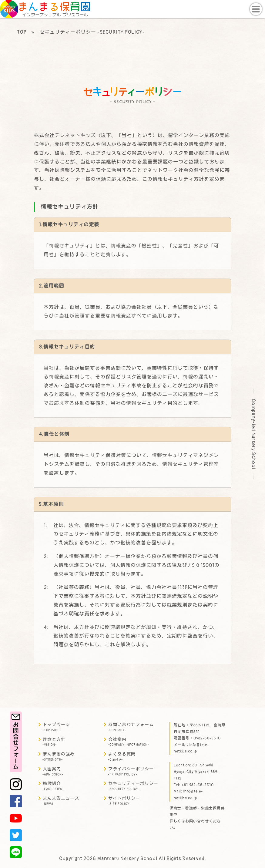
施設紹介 (53, 786)
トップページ (56, 727)
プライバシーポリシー (131, 771)
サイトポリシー (124, 801)
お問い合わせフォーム (131, 727)
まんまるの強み (59, 757)
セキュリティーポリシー (133, 786)
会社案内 (129, 742)
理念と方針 (54, 742)
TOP (22, 32)
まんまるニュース (61, 801)
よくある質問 (122, 757)
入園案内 (53, 771)
